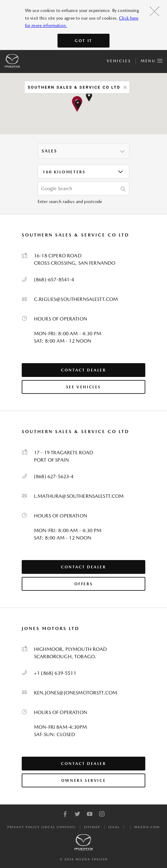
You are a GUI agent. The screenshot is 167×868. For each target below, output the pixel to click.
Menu (152, 60)
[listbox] (83, 151)
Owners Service (83, 780)
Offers (84, 584)
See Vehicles (83, 387)
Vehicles (119, 61)
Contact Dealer (83, 370)
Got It (83, 41)
